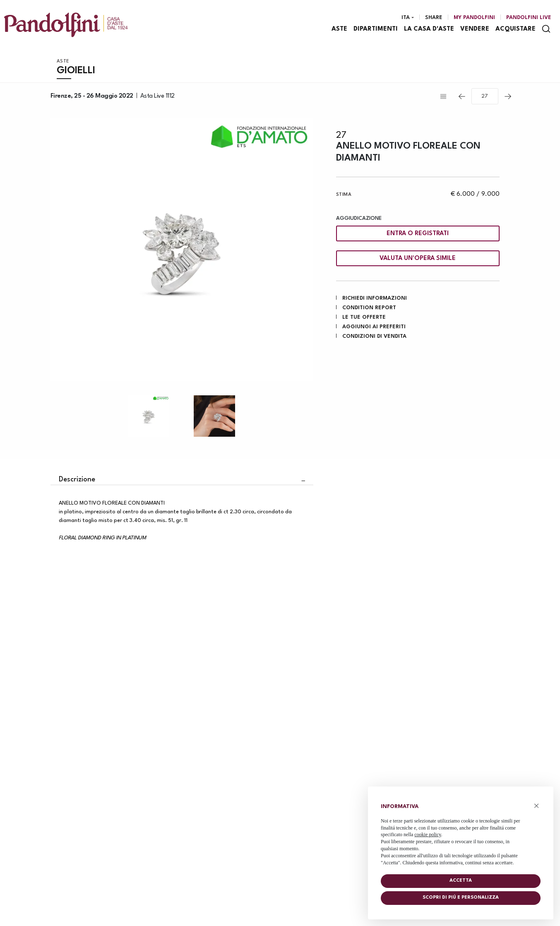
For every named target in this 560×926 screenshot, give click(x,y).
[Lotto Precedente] (462, 96)
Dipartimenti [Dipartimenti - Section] (376, 29)
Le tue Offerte (364, 317)
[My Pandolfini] (474, 18)
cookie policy (428, 835)
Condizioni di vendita (374, 336)
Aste (63, 61)
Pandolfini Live (529, 18)
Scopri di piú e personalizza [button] (461, 898)
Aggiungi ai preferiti (374, 327)
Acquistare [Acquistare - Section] (516, 29)
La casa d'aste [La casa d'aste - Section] (429, 29)
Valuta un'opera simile (418, 259)
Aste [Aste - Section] (339, 29)
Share (434, 18)
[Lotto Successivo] (508, 96)
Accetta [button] (461, 881)
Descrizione (77, 480)
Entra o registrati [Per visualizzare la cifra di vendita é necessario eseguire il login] (418, 234)
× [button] (537, 806)
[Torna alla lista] (445, 96)
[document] (461, 833)
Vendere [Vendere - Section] (475, 29)
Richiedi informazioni (375, 298)
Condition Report (369, 308)
